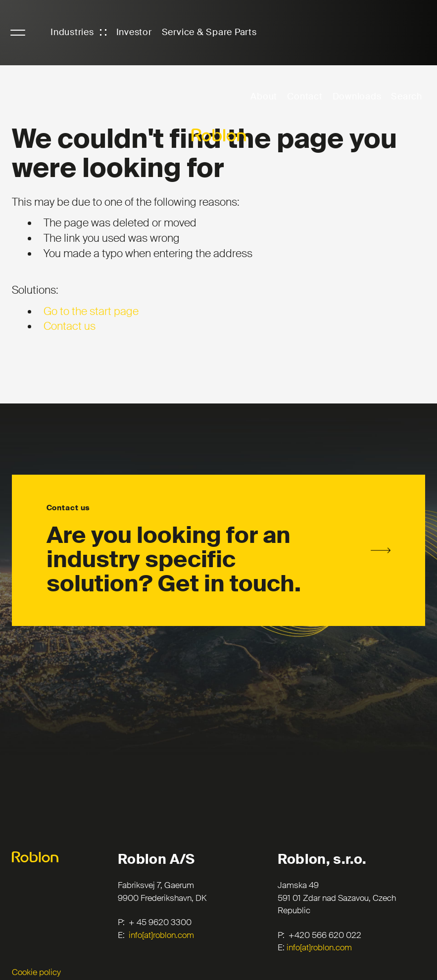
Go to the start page (91, 311)
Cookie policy (36, 972)
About (264, 96)
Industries (72, 32)
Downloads (357, 96)
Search (407, 96)
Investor (134, 32)
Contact (305, 96)
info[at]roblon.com (161, 935)
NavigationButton (18, 33)
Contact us (70, 326)
